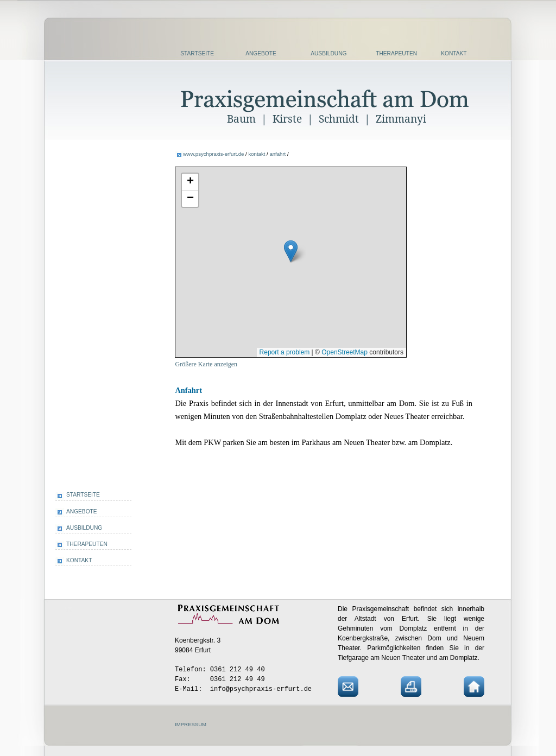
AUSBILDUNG (328, 53)
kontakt (257, 154)
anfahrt (277, 154)
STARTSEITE (197, 53)
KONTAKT (454, 53)
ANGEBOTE (261, 53)
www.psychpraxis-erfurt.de (214, 154)
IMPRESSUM (191, 724)
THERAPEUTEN (396, 53)
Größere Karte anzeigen (206, 364)
